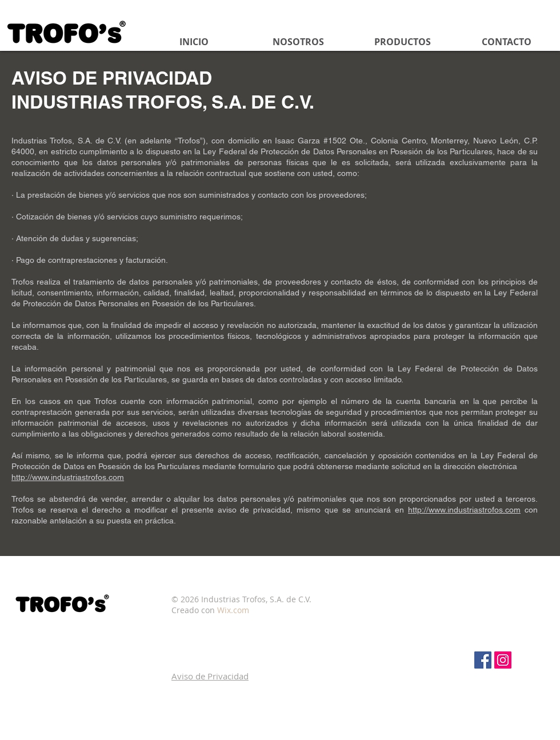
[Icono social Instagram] (503, 660)
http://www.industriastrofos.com (68, 477)
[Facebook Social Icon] (483, 660)
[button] (210, 676)
